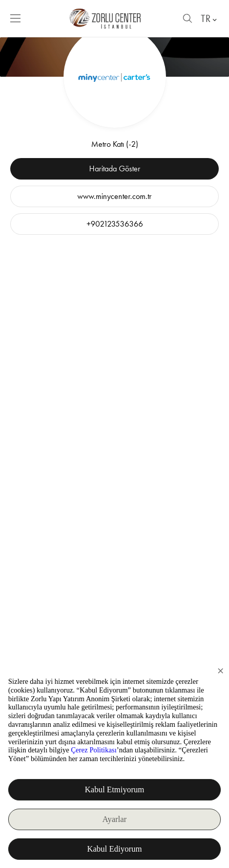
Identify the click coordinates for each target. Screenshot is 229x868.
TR (210, 18)
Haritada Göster (115, 169)
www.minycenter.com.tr (114, 196)
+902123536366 (115, 224)
